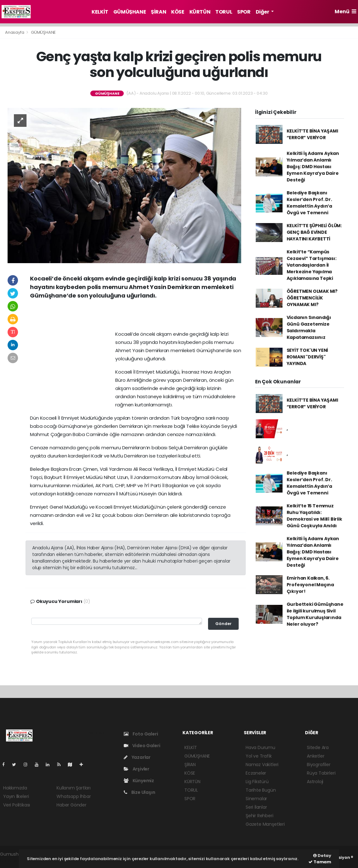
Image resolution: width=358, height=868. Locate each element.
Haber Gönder (72, 805)
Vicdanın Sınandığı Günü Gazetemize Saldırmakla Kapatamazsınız (309, 327)
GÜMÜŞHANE (130, 12)
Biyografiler (319, 765)
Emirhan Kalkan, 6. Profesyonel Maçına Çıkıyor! (310, 585)
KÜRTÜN (200, 12)
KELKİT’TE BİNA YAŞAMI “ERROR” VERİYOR (312, 134)
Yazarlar (137, 757)
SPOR (244, 12)
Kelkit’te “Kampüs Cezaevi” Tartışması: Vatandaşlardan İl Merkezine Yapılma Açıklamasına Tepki (312, 265)
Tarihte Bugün (261, 790)
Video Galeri (142, 746)
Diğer (263, 12)
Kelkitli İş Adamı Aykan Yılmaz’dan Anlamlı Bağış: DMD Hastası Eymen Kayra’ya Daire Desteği (313, 167)
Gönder (224, 624)
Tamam (320, 862)
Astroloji (315, 782)
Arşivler (137, 769)
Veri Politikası (17, 805)
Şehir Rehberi (260, 816)
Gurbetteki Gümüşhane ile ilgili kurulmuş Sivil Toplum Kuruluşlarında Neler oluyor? (315, 614)
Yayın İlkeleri (16, 796)
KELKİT (100, 12)
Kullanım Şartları (74, 788)
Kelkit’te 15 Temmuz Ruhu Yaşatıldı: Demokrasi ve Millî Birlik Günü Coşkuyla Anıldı (314, 516)
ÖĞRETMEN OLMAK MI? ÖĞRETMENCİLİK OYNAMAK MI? (312, 298)
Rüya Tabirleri (321, 773)
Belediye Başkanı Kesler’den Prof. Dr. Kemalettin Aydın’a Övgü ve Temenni (310, 203)
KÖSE (178, 12)
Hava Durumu (260, 747)
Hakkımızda (15, 788)
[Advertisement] (136, 317)
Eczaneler (256, 773)
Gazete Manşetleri (265, 824)
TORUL (224, 12)
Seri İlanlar (256, 807)
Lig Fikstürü (257, 782)
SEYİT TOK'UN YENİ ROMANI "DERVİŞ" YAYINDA (307, 357)
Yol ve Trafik (259, 756)
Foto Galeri (141, 734)
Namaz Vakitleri (262, 765)
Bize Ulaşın (140, 792)
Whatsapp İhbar (74, 796)
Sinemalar (256, 799)
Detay (322, 856)
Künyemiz (139, 781)
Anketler (316, 756)
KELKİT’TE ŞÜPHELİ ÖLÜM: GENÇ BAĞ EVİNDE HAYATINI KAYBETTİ (314, 232)
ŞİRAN (158, 12)
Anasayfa (15, 32)
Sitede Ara (318, 747)
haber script (13, 861)
